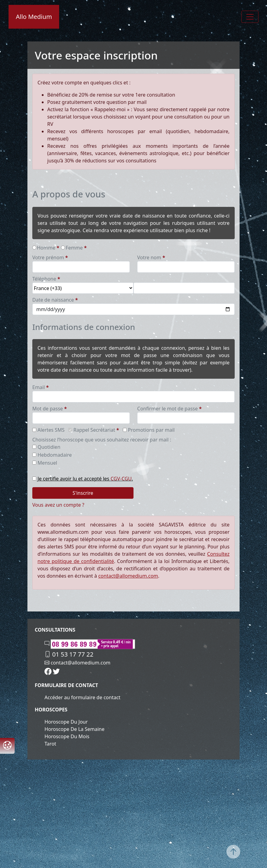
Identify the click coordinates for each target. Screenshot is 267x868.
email (39, 387)
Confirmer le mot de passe (167, 409)
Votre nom (149, 257)
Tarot (50, 744)
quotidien (49, 447)
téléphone (44, 279)
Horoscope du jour (66, 722)
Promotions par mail (151, 430)
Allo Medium (34, 17)
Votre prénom (48, 257)
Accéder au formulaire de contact (82, 697)
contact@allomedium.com (128, 576)
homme (46, 248)
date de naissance (53, 300)
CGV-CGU (121, 479)
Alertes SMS (51, 430)
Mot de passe (48, 409)
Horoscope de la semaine (75, 729)
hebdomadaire (55, 455)
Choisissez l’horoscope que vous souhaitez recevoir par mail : (102, 440)
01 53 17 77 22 (69, 654)
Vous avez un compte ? (58, 505)
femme (74, 248)
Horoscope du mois (67, 736)
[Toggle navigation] (250, 17)
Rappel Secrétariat (94, 430)
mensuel (47, 463)
